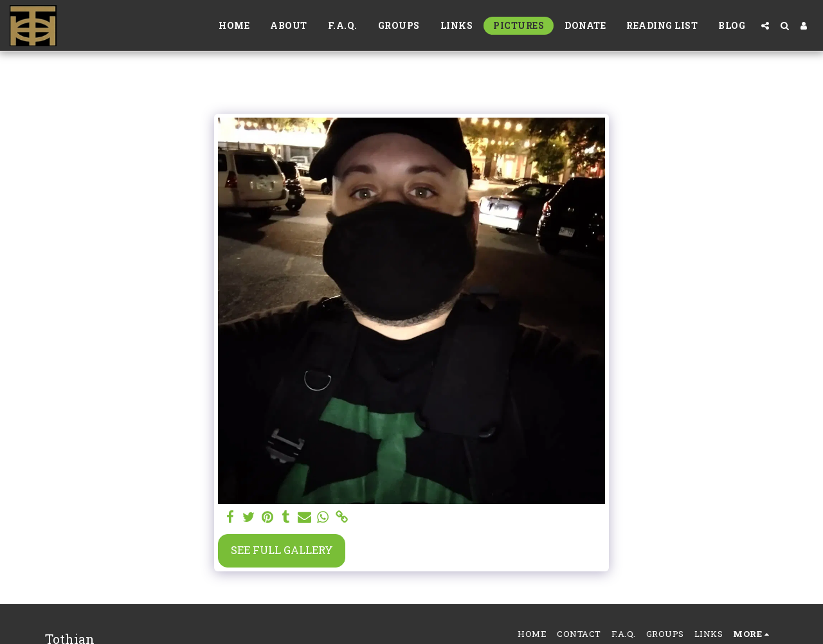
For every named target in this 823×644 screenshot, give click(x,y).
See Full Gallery (282, 550)
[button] (765, 26)
